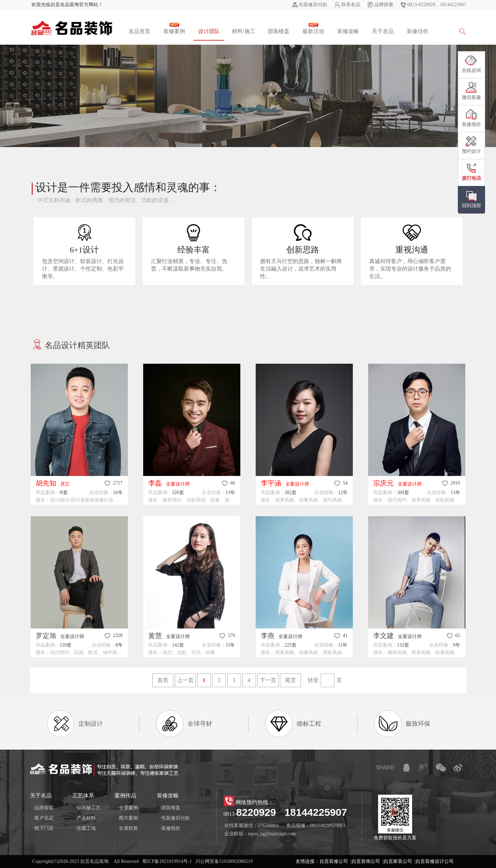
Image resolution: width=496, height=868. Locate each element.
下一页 (268, 680)
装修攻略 (348, 31)
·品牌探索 (44, 808)
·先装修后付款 (175, 818)
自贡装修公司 (334, 861)
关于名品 (383, 31)
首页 (163, 680)
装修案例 (174, 28)
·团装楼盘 (170, 808)
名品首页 (139, 31)
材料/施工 (243, 31)
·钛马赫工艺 (88, 808)
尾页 (290, 680)
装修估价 (418, 31)
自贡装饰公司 (366, 861)
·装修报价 (170, 828)
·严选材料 (86, 818)
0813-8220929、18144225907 (437, 5)
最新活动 (313, 28)
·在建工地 (86, 828)
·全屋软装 (128, 828)
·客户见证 (44, 818)
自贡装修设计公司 (435, 861)
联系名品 (351, 5)
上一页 (185, 680)
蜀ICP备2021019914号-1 (167, 861)
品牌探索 (384, 5)
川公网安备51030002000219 (224, 861)
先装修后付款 (313, 5)
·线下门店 (44, 828)
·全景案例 (128, 808)
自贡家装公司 (398, 861)
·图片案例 (128, 818)
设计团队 (209, 31)
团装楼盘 (279, 31)
